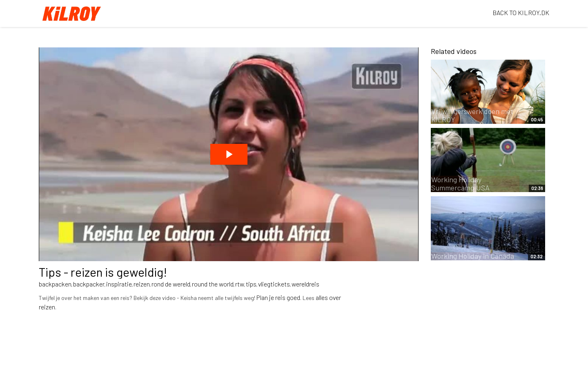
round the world (213, 284)
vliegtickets (274, 284)
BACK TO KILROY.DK (521, 12)
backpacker (89, 284)
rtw (240, 284)
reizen (142, 284)
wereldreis (305, 284)
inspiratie (119, 284)
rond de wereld (171, 284)
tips (251, 284)
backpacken (55, 284)
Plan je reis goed (278, 297)
